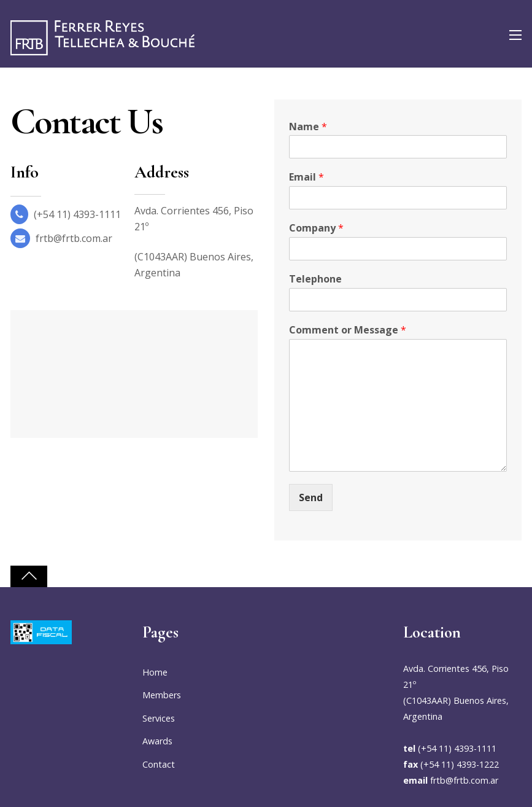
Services (159, 718)
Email (306, 177)
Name (308, 127)
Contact (159, 764)
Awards (157, 741)
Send (311, 497)
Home (155, 672)
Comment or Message (348, 330)
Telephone (315, 279)
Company (316, 228)
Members (162, 695)
